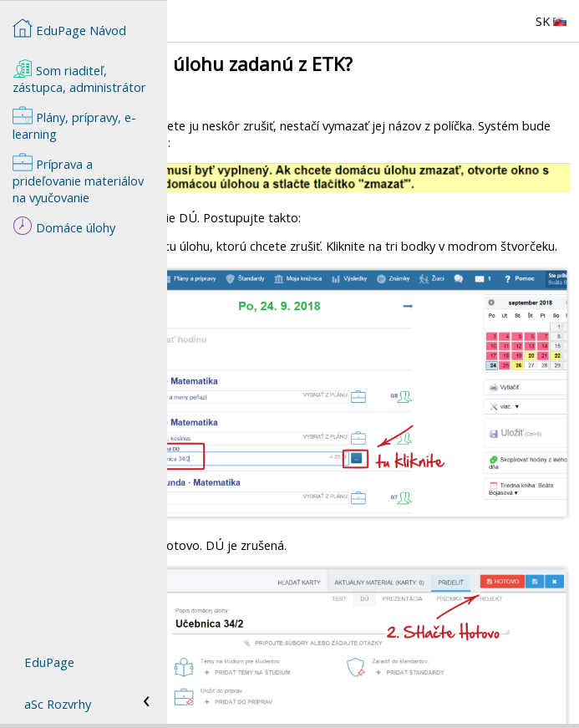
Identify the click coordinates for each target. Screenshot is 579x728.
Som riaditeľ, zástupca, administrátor (79, 77)
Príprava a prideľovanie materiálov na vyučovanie (78, 179)
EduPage (49, 662)
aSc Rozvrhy (58, 704)
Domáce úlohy (64, 226)
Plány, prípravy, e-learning (74, 124)
